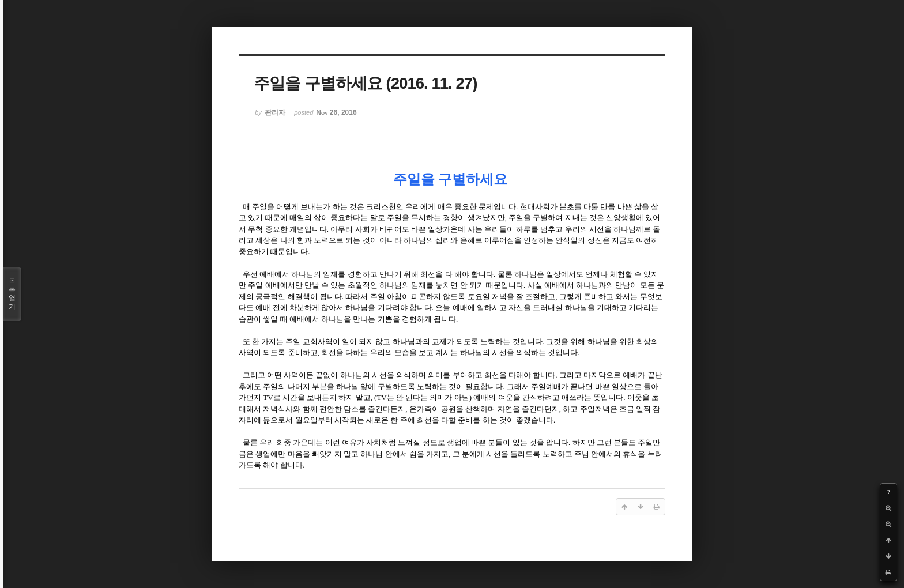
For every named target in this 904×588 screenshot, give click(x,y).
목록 (12, 294)
